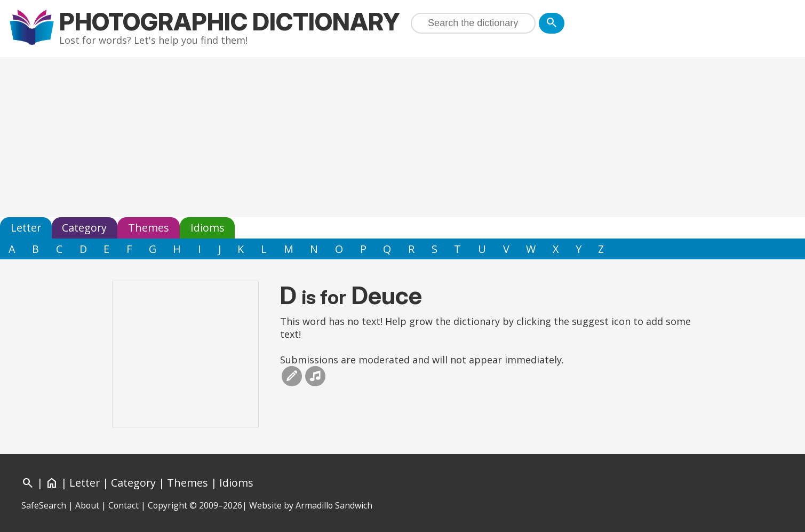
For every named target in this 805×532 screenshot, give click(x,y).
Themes (149, 228)
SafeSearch (44, 505)
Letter (26, 228)
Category (84, 228)
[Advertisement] (403, 137)
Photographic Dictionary (230, 22)
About (87, 505)
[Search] (552, 23)
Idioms (208, 228)
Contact (123, 505)
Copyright (168, 505)
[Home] (52, 483)
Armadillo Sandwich (334, 505)
